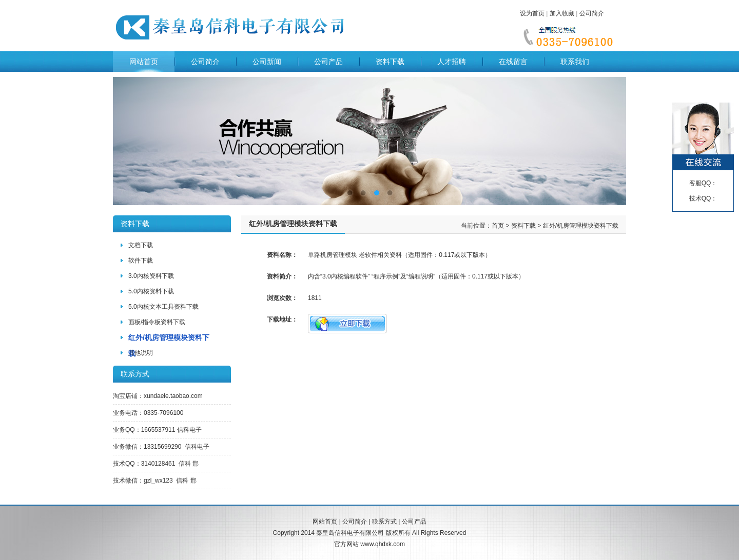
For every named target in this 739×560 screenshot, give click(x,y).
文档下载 (141, 245)
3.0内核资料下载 (151, 276)
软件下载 (141, 261)
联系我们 (575, 62)
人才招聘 (452, 62)
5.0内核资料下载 (151, 291)
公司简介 (592, 13)
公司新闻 (267, 62)
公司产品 (328, 62)
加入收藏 (562, 13)
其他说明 (141, 353)
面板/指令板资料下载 (157, 322)
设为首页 (532, 13)
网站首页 (144, 62)
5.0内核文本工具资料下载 (163, 307)
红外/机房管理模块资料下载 (581, 226)
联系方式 (384, 522)
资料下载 (390, 62)
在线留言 (513, 62)
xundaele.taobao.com (173, 396)
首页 (498, 226)
